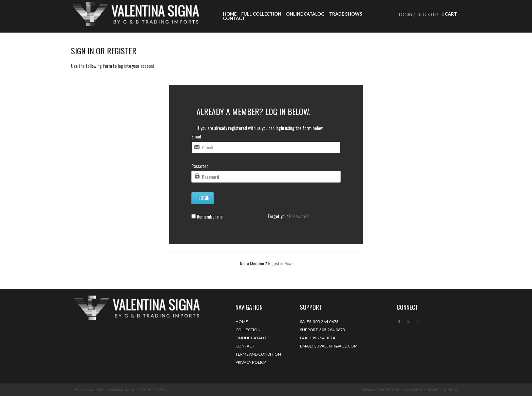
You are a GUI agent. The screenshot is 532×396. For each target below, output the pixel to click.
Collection (248, 330)
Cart (450, 14)
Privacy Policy (251, 362)
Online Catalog (305, 14)
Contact (234, 18)
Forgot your (288, 216)
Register (428, 15)
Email (196, 136)
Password (200, 166)
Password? (299, 216)
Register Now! (280, 263)
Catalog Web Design (382, 390)
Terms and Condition (258, 354)
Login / (407, 15)
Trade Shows (346, 14)
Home (230, 14)
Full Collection (261, 14)
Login (203, 198)
